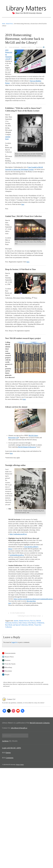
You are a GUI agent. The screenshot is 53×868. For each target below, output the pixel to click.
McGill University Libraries (40, 723)
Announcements (10, 653)
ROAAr (31, 625)
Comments (10, 758)
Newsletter (8, 671)
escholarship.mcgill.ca (17, 555)
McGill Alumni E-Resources (27, 447)
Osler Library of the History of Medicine (31, 623)
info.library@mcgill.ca (19, 728)
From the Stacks (10, 664)
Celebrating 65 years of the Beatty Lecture (29, 616)
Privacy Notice (20, 765)
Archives (5, 741)
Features (8, 660)
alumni (16, 621)
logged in (14, 642)
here (23, 204)
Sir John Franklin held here (18, 613)
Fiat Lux (33, 621)
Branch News (39, 47)
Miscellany (9, 667)
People (7, 674)
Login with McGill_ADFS (11, 748)
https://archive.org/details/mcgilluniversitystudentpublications (33, 599)
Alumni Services (24, 621)
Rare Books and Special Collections (16, 625)
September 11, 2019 (26, 47)
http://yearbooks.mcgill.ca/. (19, 534)
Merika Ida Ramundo (14, 47)
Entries (8, 753)
